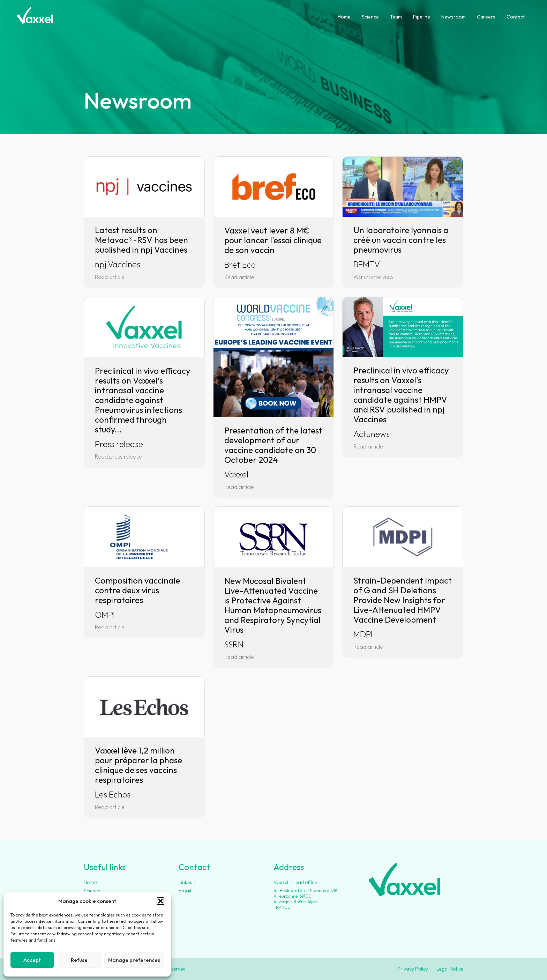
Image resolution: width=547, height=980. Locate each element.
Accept (32, 960)
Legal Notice (450, 969)
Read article (110, 277)
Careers (486, 17)
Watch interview (373, 277)
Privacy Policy (413, 969)
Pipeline (422, 17)
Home (344, 17)
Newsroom (454, 17)
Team (396, 17)
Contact (516, 17)
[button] (160, 901)
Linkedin (188, 882)
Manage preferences (134, 960)
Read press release (118, 456)
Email (185, 891)
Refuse (79, 960)
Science (370, 17)
